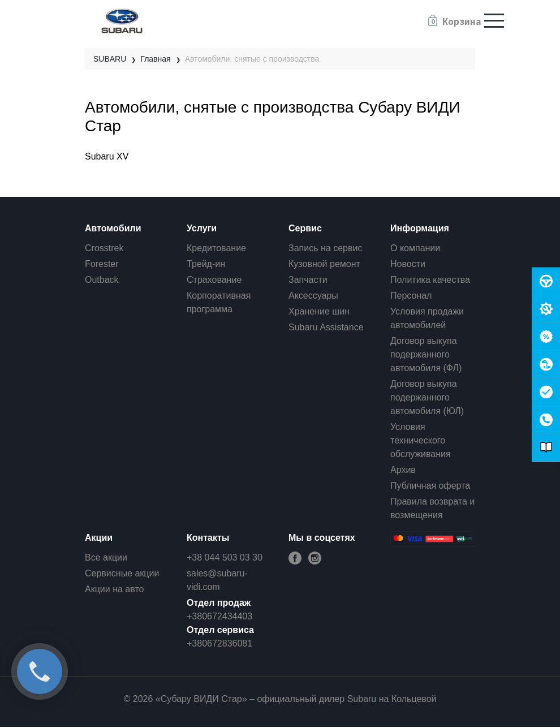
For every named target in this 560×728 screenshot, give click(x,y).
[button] (454, 21)
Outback (102, 280)
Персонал (411, 296)
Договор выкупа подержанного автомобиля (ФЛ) (426, 354)
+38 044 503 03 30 (225, 557)
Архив (403, 470)
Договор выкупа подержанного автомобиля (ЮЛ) (427, 397)
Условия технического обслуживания (421, 440)
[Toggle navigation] (494, 21)
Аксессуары (313, 296)
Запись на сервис (325, 248)
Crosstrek (104, 248)
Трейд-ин (206, 264)
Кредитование (216, 248)
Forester (102, 264)
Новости (408, 264)
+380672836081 (219, 643)
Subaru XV (107, 156)
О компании (415, 248)
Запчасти (308, 280)
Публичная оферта (430, 486)
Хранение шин (319, 311)
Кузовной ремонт (324, 264)
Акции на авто (114, 589)
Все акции (106, 557)
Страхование (214, 280)
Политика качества (430, 280)
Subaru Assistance (326, 327)
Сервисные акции (122, 573)
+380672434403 (219, 616)
